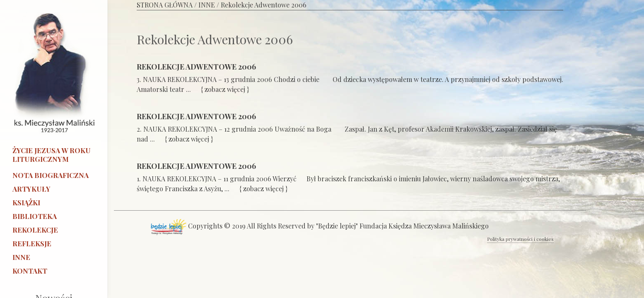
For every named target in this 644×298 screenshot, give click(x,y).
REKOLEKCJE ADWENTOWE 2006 (196, 67)
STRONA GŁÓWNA (165, 5)
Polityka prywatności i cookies (520, 239)
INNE (207, 5)
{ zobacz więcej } (226, 89)
